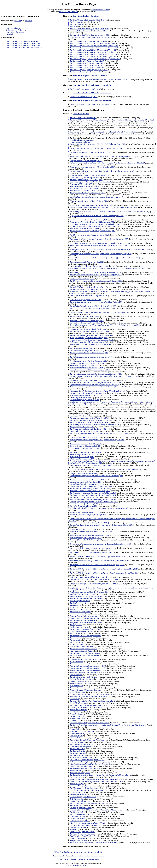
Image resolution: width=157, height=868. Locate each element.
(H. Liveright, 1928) (88, 515)
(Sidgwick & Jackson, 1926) (89, 592)
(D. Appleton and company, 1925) (99, 239)
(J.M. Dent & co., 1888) (98, 391)
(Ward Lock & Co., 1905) (84, 97)
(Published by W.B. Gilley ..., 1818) (86, 540)
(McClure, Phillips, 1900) (96, 302)
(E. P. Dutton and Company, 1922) (89, 338)
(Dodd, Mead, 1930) (104, 573)
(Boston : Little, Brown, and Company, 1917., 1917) (93, 226)
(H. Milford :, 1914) (95, 272)
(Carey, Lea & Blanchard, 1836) (91, 175)
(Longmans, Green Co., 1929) (89, 289)
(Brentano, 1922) (90, 536)
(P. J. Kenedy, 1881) (91, 577)
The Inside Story (93, 860)
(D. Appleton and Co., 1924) (87, 262)
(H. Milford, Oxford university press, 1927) (108, 268)
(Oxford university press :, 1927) (101, 243)
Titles (87, 856)
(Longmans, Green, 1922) (90, 29)
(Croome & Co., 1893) (84, 317)
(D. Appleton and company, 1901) (91, 465)
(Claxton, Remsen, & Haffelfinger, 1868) (104, 376)
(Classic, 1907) (85, 455)
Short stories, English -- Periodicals (86, 16)
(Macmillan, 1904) (87, 480)
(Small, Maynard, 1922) (92, 548)
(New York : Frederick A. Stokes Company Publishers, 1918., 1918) (108, 163)
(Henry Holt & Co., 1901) (89, 220)
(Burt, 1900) (97, 440)
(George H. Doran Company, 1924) (95, 382)
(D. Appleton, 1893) (86, 287)
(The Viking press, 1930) (88, 296)
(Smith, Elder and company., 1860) (90, 35)
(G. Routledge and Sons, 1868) (101, 525)
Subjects (94, 856)
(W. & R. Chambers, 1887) (88, 361)
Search (62, 856)
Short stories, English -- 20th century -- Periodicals (23, 45)
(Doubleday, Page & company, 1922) (92, 340)
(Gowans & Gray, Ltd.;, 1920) (99, 433)
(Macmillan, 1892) (94, 385)
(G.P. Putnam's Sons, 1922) (86, 161)
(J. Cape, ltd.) (89, 308)
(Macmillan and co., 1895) (97, 476)
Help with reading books (63, 852)
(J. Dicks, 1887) (95, 531)
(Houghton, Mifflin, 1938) (85, 300)
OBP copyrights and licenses (78, 865)
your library (18, 21)
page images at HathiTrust (81, 142)
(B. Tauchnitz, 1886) (99, 387)
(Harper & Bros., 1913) (89, 201)
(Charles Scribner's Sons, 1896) (94, 502)
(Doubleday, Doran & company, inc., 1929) (97, 216)
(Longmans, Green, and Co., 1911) (88, 452)
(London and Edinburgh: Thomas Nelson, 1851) (94, 843)
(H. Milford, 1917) (94, 425)
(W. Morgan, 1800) (89, 420)
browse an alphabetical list (68, 12)
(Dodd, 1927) (97, 565)
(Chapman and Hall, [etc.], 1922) (88, 329)
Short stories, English (13, 28)
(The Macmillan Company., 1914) (89, 266)
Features (74, 860)
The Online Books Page (78, 4)
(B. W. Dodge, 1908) (84, 474)
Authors (80, 856)
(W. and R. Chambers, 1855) (98, 508)
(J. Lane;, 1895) (85, 323)
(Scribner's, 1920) (81, 348)
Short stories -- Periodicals (15, 32)
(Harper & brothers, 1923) (104, 207)
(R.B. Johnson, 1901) (84, 437)
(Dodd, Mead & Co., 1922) (88, 31)
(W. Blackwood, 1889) (87, 321)
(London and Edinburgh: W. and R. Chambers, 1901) (103, 132)
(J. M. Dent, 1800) (83, 529)
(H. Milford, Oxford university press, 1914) (105, 325)
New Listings (71, 856)
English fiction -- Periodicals (16, 30)
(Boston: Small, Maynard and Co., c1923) (112, 120)
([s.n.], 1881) (91, 486)
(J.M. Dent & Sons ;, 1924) (83, 594)
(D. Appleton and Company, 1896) (96, 374)
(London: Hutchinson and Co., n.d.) (91, 152)
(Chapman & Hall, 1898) (86, 446)
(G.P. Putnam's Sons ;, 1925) (88, 380)
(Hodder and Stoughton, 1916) (88, 342)
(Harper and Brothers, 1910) (93, 231)
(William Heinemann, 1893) (89, 596)
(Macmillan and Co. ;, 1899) (90, 489)
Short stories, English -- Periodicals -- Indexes (22, 41)
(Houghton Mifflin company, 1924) (92, 222)
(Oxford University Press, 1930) (87, 363)
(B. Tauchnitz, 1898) (83, 191)
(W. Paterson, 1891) (84, 506)
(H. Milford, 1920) (94, 224)
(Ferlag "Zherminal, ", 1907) (97, 584)
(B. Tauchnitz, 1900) (88, 429)
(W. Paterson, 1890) (84, 504)
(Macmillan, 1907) (82, 459)
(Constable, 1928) (89, 418)
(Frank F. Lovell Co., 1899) (86, 538)
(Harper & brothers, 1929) (90, 235)
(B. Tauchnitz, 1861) (88, 393)
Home (55, 856)
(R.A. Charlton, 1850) (94, 493)
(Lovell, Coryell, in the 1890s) (89, 523)
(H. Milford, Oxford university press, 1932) (109, 212)
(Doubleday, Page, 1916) (96, 197)
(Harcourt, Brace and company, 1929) (98, 245)
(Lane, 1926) (82, 279)
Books (61, 860)
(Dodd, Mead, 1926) (100, 561)
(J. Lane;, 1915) (82, 427)
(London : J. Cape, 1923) (90, 37)
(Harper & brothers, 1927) (93, 167)
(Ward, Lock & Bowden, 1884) (92, 336)
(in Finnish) (90, 790)
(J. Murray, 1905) (84, 229)
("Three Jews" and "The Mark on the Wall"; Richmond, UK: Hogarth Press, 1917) (103, 157)
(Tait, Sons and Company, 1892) (96, 275)
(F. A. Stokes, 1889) (90, 491)
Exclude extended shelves (100, 10)
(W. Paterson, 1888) (85, 400)
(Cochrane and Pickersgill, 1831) (96, 281)
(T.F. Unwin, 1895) (82, 457)
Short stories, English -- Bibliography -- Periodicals (24, 47)
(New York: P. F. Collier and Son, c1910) (98, 144)
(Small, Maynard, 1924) (91, 552)
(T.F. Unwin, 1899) (81, 184)
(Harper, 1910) (100, 312)
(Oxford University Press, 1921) (105, 258)
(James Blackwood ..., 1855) (85, 512)
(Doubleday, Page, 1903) (89, 422)
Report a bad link (80, 852)
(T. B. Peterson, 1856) (91, 357)
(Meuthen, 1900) (107, 469)
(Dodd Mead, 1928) (104, 569)
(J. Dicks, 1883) (84, 365)
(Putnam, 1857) (81, 398)
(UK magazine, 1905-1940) (87, 20)
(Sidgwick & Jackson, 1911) (94, 499)
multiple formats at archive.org (83, 140)
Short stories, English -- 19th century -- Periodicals (23, 43)
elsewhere (28, 21)
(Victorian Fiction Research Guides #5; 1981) (99, 80)
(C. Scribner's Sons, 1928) (85, 497)
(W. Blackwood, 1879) (90, 205)
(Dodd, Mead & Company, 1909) (89, 331)
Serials (102, 856)
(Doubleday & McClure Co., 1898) (88, 193)
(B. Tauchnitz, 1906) (84, 188)
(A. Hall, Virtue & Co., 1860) (91, 395)
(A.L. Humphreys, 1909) (86, 482)
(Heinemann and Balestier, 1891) (88, 186)
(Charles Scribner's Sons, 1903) (93, 306)
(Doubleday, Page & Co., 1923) (94, 579)
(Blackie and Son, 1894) (84, 431)
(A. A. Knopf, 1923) (86, 180)
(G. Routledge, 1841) (93, 495)
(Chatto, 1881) (87, 351)
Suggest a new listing (95, 852)
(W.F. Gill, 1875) (85, 448)
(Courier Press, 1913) (87, 484)
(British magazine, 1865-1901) (85, 89)
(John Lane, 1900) (91, 182)
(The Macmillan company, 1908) (101, 171)
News (67, 860)
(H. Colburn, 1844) (90, 344)
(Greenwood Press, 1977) (110, 250)
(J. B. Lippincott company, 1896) (85, 178)
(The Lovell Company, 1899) (86, 368)
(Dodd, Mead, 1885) (86, 444)
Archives (82, 860)
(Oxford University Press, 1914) (101, 254)
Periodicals (9, 34)
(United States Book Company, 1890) (90, 370)
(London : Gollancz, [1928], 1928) (100, 544)
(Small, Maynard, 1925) (101, 556)
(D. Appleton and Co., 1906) (89, 353)
